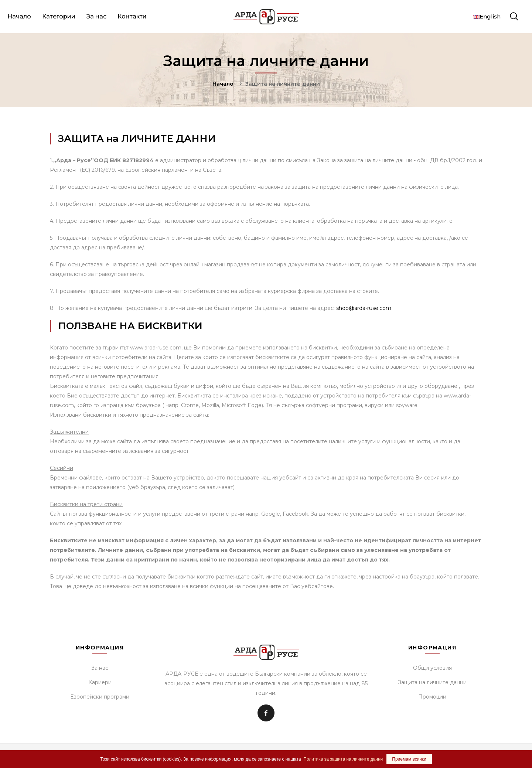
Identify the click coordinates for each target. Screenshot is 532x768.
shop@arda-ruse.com (364, 308)
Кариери (100, 682)
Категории (59, 16)
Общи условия (432, 668)
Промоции (432, 697)
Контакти (132, 16)
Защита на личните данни (432, 682)
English (487, 16)
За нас (96, 16)
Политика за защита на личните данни (343, 759)
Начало (19, 16)
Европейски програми (100, 697)
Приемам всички (409, 759)
